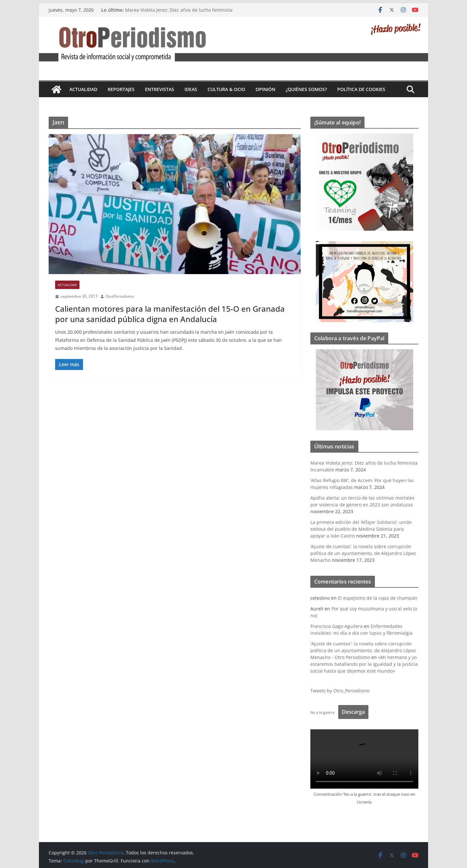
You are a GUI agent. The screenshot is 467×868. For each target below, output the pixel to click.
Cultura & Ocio (226, 89)
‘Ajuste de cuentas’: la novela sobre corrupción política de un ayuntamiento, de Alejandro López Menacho (363, 553)
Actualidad (83, 89)
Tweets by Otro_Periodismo (340, 691)
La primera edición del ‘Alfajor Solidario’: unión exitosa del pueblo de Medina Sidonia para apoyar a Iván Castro (361, 529)
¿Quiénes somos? (306, 89)
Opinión (265, 89)
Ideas (191, 89)
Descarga (353, 712)
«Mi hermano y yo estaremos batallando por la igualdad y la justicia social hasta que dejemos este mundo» (364, 664)
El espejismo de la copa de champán (378, 598)
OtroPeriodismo (120, 296)
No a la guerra (322, 712)
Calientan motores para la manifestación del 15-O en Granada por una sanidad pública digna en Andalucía (170, 314)
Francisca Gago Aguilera (336, 626)
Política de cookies (361, 89)
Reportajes (121, 89)
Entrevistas (160, 89)
